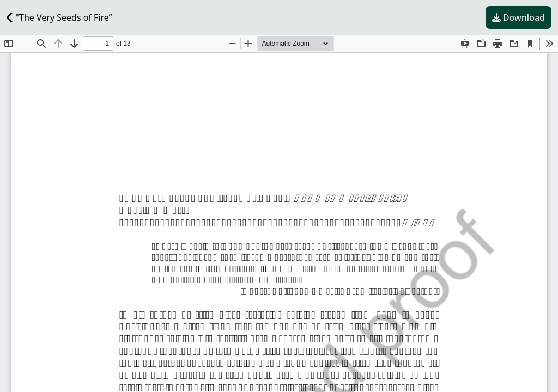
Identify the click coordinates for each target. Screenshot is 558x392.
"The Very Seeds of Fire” (59, 17)
